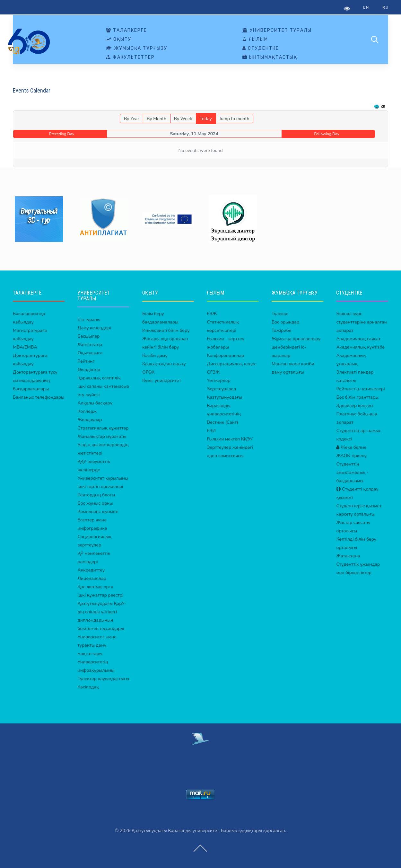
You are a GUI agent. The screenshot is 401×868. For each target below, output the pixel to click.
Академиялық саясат (358, 339)
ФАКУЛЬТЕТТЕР (130, 58)
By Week (183, 119)
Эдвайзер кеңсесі (355, 406)
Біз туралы (89, 319)
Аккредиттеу (91, 570)
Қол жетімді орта (95, 587)
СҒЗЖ (213, 372)
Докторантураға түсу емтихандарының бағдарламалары (35, 381)
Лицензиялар (92, 578)
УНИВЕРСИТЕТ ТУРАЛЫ (277, 31)
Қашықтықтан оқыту (164, 364)
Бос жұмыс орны (95, 503)
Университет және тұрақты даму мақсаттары (97, 645)
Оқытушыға (90, 353)
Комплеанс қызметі (98, 512)
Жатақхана (348, 556)
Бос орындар (285, 322)
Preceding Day (62, 134)
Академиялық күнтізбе (360, 347)
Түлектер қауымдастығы (103, 679)
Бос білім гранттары (357, 397)
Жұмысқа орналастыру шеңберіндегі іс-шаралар (296, 347)
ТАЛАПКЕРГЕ (126, 31)
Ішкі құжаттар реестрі (100, 595)
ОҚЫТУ (119, 40)
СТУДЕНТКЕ (261, 49)
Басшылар (88, 336)
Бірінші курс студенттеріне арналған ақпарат (361, 322)
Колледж (87, 411)
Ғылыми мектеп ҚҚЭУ (230, 439)
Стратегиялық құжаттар (103, 428)
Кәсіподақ (88, 687)
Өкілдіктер (89, 370)
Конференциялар (225, 355)
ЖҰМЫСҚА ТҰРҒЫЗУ (137, 49)
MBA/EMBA (25, 347)
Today (206, 119)
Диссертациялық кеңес (231, 364)
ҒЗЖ (212, 314)
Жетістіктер (90, 345)
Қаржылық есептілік (99, 378)
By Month (157, 119)
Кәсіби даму (155, 355)
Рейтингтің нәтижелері (360, 389)
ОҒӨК (148, 372)
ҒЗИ (211, 431)
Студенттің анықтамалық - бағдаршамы (352, 472)
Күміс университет (162, 381)
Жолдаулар (90, 420)
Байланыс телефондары (39, 397)
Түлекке (280, 314)
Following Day (327, 134)
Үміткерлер (218, 381)
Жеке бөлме (351, 447)
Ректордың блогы (96, 495)
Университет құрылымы (103, 478)
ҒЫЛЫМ (255, 40)
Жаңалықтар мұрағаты (102, 436)
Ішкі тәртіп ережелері (100, 487)
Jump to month (234, 119)
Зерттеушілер (221, 389)
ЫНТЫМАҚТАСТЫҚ (270, 58)
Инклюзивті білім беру (166, 330)
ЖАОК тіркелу (351, 456)
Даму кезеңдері (94, 328)
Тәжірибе (281, 330)
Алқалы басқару (95, 403)
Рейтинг (86, 361)
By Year (131, 119)
